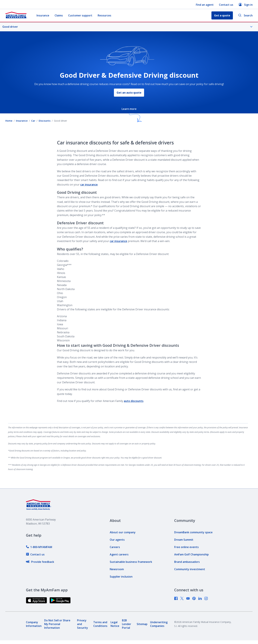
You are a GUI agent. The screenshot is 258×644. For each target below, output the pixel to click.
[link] (39, 547)
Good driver (127, 27)
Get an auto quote (129, 93)
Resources (104, 15)
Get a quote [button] (222, 15)
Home (9, 121)
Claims (59, 15)
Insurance (43, 15)
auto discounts (134, 401)
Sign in (246, 5)
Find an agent (205, 5)
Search (245, 16)
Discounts (45, 121)
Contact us (226, 5)
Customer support (80, 15)
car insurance (89, 185)
